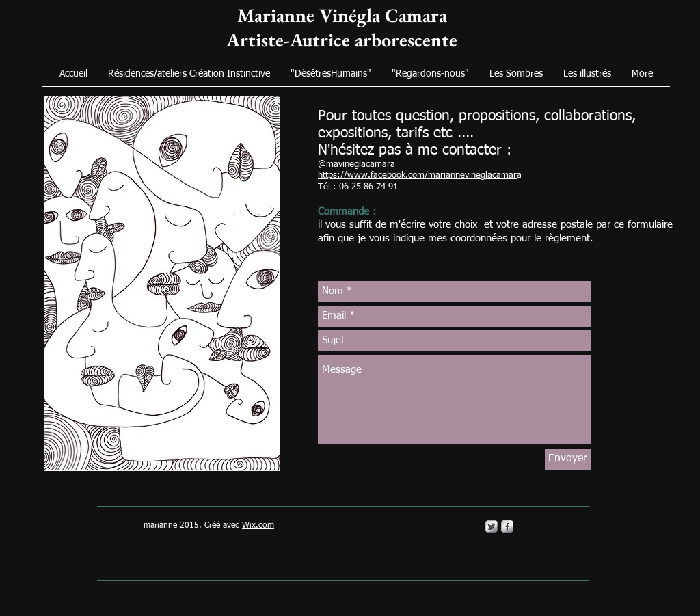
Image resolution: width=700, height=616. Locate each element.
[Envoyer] (568, 459)
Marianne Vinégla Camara (342, 15)
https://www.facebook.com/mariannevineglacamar (417, 175)
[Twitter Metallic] (492, 526)
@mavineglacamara (356, 164)
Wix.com (258, 526)
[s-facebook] (507, 526)
